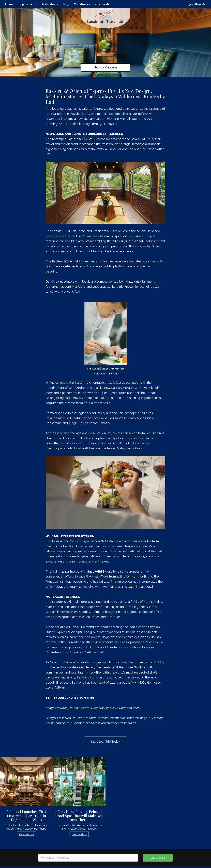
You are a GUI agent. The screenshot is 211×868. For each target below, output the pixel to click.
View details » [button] (26, 834)
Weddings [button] (82, 4)
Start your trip (158, 858)
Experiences (27, 4)
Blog (66, 4)
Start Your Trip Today (105, 742)
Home (9, 4)
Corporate (103, 4)
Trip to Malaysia (106, 67)
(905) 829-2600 (198, 4)
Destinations (49, 4)
